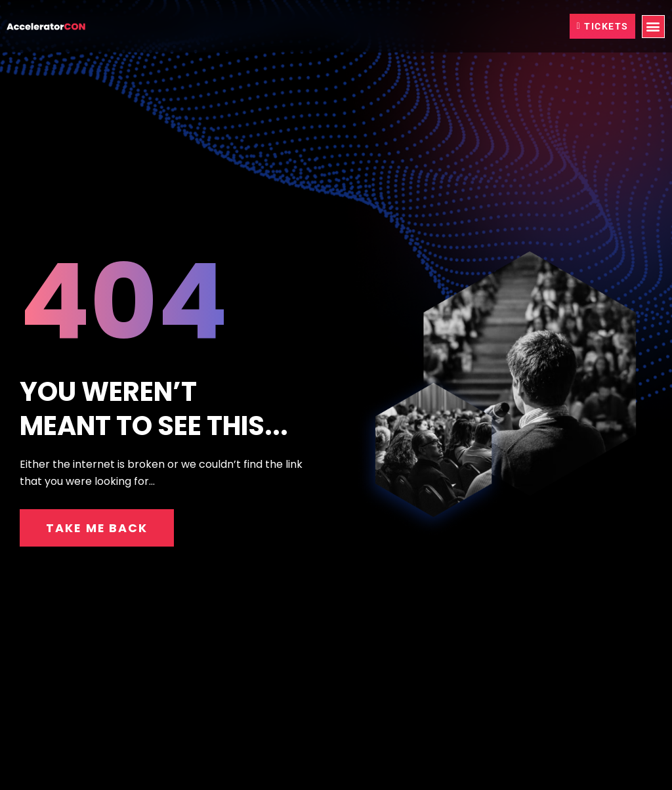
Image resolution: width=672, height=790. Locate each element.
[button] (653, 27)
